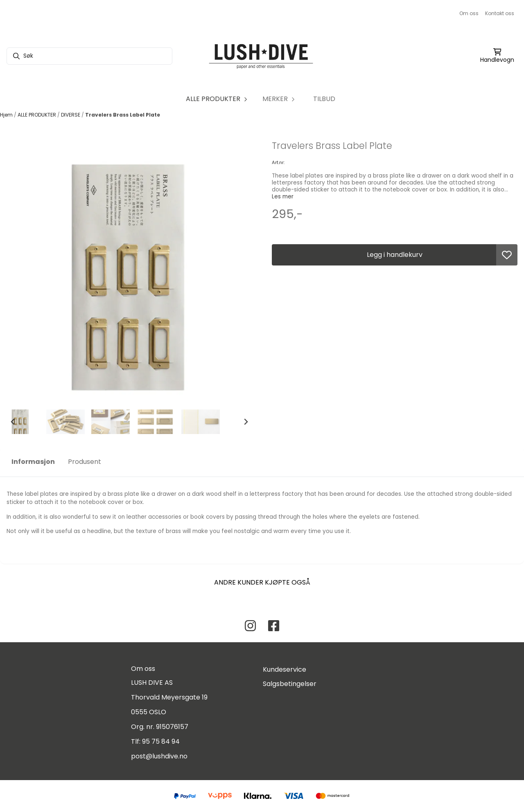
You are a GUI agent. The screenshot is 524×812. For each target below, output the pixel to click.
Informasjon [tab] (33, 462)
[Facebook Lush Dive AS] (274, 626)
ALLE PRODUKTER (37, 115)
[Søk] (89, 56)
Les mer (283, 197)
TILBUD (324, 99)
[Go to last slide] (13, 422)
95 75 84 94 (161, 741)
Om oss (469, 13)
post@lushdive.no (159, 756)
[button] (507, 255)
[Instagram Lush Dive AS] (250, 626)
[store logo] (262, 56)
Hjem (7, 115)
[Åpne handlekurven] (497, 56)
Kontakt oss (500, 13)
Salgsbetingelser (290, 684)
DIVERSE (71, 115)
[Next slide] (246, 422)
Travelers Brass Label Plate (123, 115)
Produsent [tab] (85, 462)
